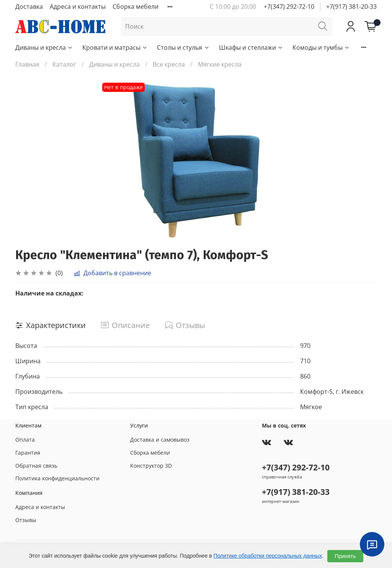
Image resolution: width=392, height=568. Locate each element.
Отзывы (26, 520)
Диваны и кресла (44, 47)
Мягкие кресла (220, 64)
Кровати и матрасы (115, 47)
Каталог (64, 64)
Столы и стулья (183, 47)
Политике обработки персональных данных (268, 556)
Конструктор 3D (151, 466)
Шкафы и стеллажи (251, 47)
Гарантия (28, 453)
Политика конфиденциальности (57, 478)
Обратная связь (36, 466)
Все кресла (169, 64)
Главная (27, 64)
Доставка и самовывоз (160, 440)
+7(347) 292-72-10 (289, 7)
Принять (345, 556)
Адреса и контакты (78, 7)
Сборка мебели (136, 7)
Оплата (25, 440)
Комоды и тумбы (321, 47)
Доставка (29, 7)
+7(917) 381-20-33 (351, 7)
